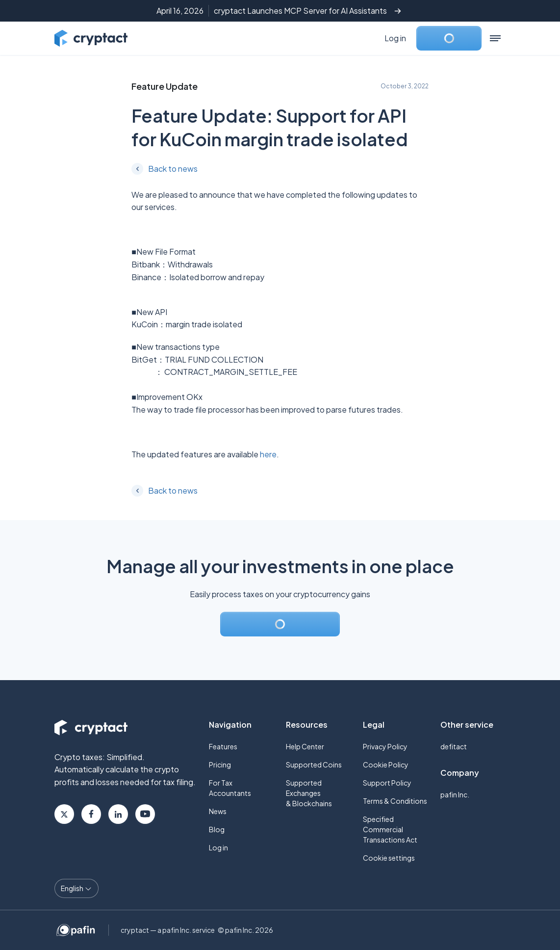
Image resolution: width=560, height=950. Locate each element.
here (268, 454)
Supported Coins (314, 765)
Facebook (91, 814)
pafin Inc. (455, 794)
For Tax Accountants (230, 788)
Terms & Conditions (395, 801)
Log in (395, 38)
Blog (217, 829)
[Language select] (76, 888)
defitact (454, 746)
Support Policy (387, 783)
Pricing (220, 765)
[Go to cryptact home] (91, 38)
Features (223, 746)
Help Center (305, 746)
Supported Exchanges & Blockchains (309, 793)
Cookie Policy (386, 765)
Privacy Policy (385, 746)
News (218, 811)
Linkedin (118, 814)
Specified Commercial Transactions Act (390, 829)
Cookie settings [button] (389, 858)
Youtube (145, 814)
